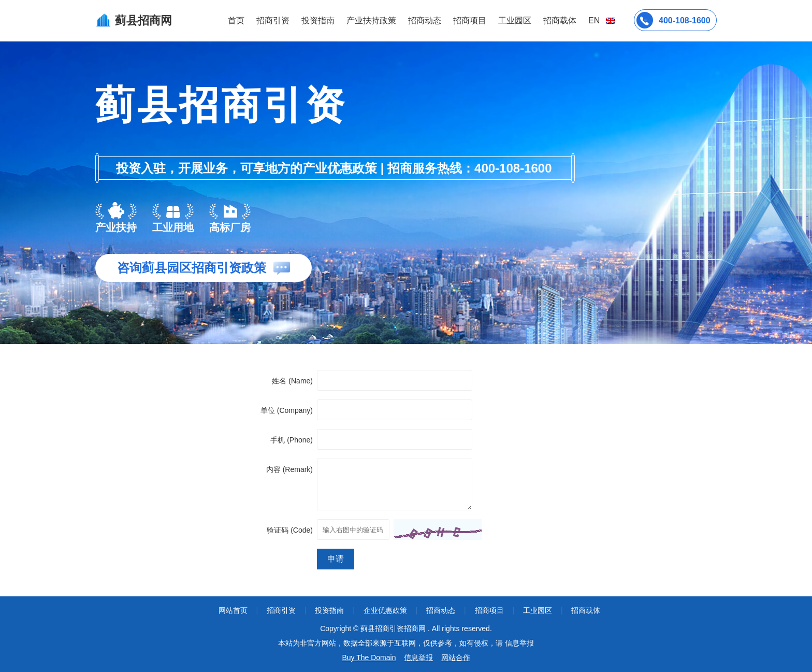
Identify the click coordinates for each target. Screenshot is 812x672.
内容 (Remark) (289, 469)
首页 (236, 20)
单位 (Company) (287, 410)
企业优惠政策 (385, 610)
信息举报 (418, 657)
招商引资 (273, 20)
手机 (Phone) (292, 440)
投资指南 (318, 20)
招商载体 (586, 610)
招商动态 (425, 20)
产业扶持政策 (371, 20)
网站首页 (233, 610)
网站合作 (456, 657)
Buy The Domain (369, 657)
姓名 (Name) (292, 381)
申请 (336, 559)
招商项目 (470, 20)
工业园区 (515, 20)
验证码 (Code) (290, 530)
